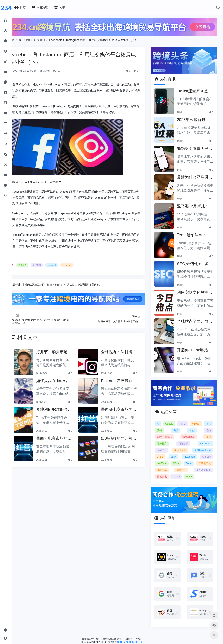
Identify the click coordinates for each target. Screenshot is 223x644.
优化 (164, 426)
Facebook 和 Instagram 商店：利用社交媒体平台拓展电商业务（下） (107, 39)
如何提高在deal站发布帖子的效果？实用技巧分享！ (64, 379)
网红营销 (50, 264)
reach (193, 479)
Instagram (80, 264)
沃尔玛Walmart (170, 452)
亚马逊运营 (204, 446)
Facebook (65, 264)
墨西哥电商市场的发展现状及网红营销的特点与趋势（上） (64, 437)
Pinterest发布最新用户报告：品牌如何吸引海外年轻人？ (124, 379)
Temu (182, 465)
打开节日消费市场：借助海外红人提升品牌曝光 (64, 351)
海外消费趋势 (203, 472)
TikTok (192, 419)
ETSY (191, 452)
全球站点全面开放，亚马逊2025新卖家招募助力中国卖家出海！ (196, 319)
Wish (164, 465)
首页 (25, 39)
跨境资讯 (166, 479)
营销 (175, 426)
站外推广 (36, 264)
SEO (208, 432)
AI (162, 419)
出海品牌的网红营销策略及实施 (124, 437)
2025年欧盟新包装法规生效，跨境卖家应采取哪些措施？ (196, 117)
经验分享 (166, 472)
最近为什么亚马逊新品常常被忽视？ (196, 175)
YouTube (206, 459)
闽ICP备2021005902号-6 (136, 642)
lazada (181, 479)
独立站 (207, 419)
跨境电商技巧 (169, 432)
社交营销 (53, 39)
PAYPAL (166, 446)
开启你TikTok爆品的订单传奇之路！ (196, 347)
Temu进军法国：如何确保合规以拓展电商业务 (196, 232)
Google (176, 419)
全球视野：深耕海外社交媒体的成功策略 (124, 351)
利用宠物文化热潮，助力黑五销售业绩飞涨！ (196, 290)
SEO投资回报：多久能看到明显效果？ (196, 261)
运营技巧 (184, 472)
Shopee (187, 459)
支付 (197, 426)
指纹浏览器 (191, 432)
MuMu (58, 70)
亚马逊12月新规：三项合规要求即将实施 (196, 204)
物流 (186, 426)
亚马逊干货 (204, 465)
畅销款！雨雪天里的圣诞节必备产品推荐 (196, 146)
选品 (208, 426)
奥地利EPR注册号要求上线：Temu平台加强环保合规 (64, 408)
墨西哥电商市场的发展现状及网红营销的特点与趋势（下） (124, 408)
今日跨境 (38, 39)
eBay (208, 452)
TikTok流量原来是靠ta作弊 (195, 88)
